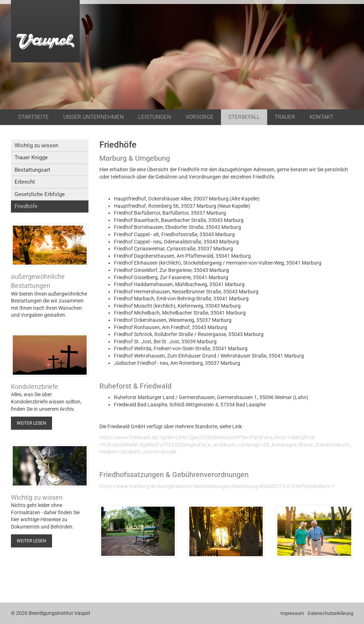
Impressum (292, 613)
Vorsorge (200, 117)
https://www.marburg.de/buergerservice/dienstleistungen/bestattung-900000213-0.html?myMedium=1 (217, 486)
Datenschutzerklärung (330, 613)
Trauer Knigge (31, 157)
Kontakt (322, 117)
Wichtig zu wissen (36, 145)
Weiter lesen (31, 423)
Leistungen (155, 117)
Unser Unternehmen (94, 117)
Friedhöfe (26, 206)
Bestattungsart (32, 170)
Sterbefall (244, 117)
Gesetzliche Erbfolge (40, 194)
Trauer (285, 117)
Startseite (33, 117)
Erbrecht (25, 182)
